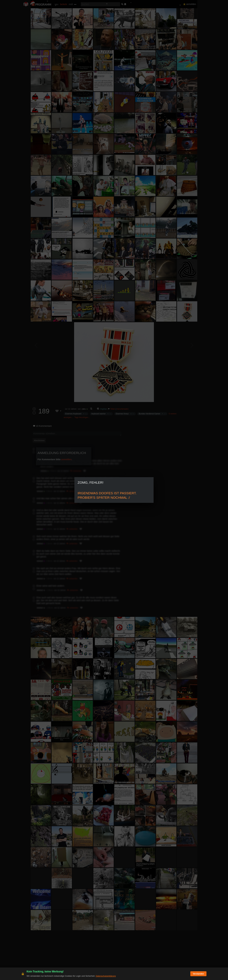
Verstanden (198, 974)
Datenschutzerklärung (106, 976)
